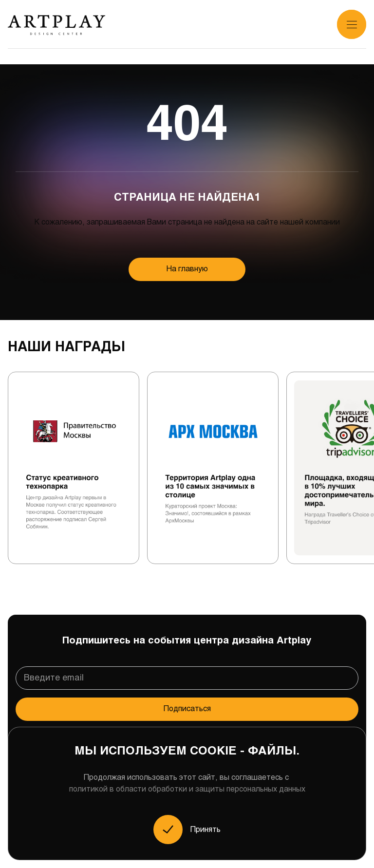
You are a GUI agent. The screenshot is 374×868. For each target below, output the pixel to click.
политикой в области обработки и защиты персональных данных (187, 789)
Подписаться (187, 709)
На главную (187, 269)
